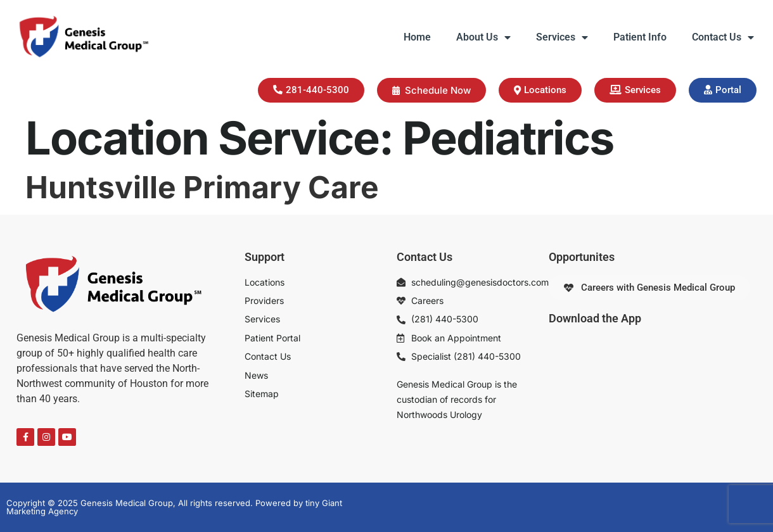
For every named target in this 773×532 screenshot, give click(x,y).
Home (417, 37)
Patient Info (640, 37)
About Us (483, 37)
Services (562, 37)
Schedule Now (431, 90)
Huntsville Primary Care (202, 187)
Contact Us (723, 37)
